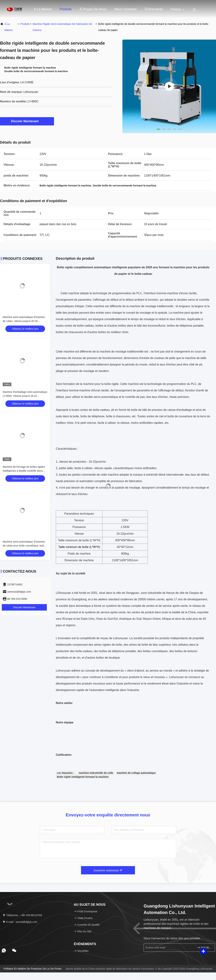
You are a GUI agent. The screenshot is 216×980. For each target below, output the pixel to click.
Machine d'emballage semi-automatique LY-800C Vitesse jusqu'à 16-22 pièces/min (25, 396)
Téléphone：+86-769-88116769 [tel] (22, 915)
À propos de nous (93, 9)
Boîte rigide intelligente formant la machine (83, 777)
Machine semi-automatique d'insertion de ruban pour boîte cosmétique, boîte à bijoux (25, 546)
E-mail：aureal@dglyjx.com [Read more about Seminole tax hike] (20, 922)
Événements (154, 9)
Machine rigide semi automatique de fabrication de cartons (62, 27)
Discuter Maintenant (27, 121)
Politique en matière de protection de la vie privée (33, 969)
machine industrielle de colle (96, 773)
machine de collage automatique (136, 773)
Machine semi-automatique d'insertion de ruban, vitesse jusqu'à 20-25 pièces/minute (24, 321)
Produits (66, 9)
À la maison (43, 9)
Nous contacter (126, 9)
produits (25, 24)
